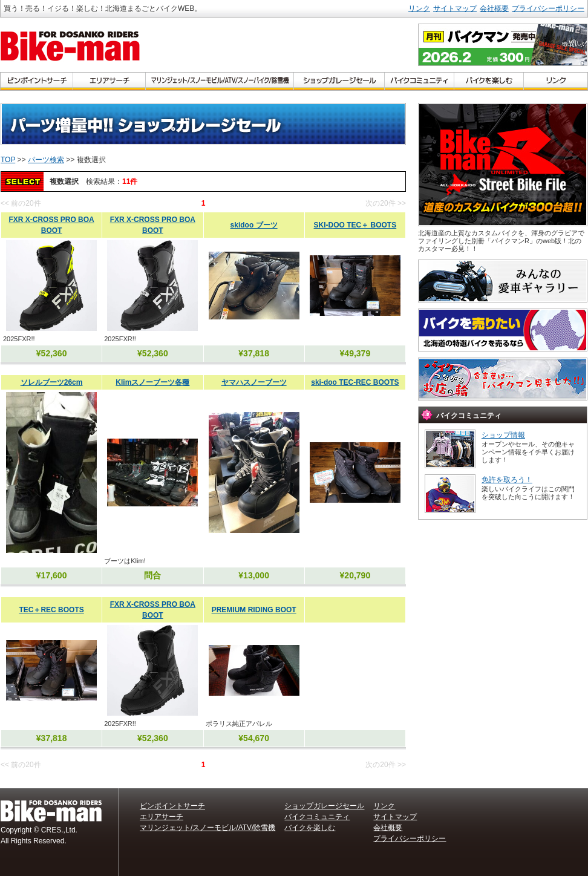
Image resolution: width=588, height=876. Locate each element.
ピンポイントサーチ (172, 806)
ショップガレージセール (324, 806)
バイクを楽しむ (310, 828)
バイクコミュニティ (317, 817)
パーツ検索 (46, 160)
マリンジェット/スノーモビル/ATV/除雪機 (207, 828)
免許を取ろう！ (507, 480)
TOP (8, 160)
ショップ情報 (503, 435)
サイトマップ (455, 8)
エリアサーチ (162, 817)
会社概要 (494, 8)
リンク (419, 8)
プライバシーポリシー (548, 8)
